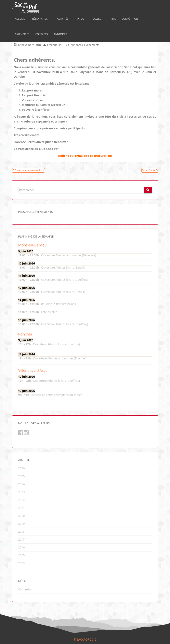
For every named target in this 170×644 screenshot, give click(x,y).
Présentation (41, 19)
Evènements (92, 45)
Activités (64, 19)
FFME (113, 19)
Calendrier (22, 34)
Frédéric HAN (55, 45)
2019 (22, 524)
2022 (22, 500)
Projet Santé (150, 170)
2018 (22, 532)
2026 (22, 468)
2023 (22, 492)
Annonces (60, 34)
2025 (22, 476)
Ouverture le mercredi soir (28, 170)
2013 (22, 563)
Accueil (20, 19)
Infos (82, 19)
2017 (22, 539)
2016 (22, 547)
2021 (22, 508)
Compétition (131, 19)
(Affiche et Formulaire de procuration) (85, 156)
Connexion (25, 589)
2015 (22, 555)
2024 (22, 484)
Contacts (42, 34)
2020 (22, 516)
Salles (98, 19)
